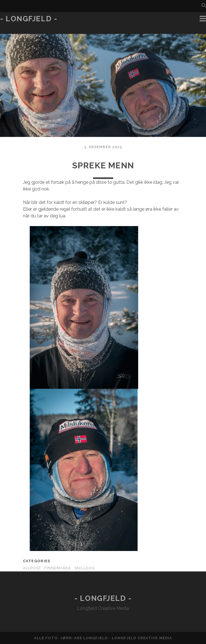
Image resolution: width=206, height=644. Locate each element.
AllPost (32, 568)
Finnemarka (58, 568)
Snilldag (85, 568)
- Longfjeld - (29, 19)
